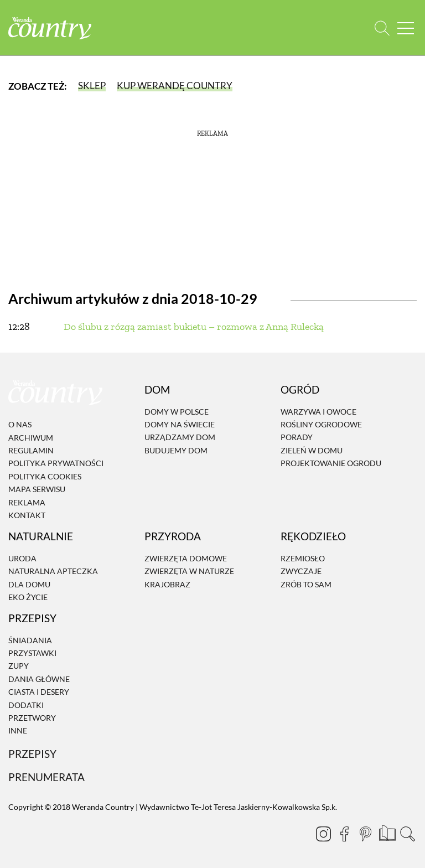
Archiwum (31, 438)
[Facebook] (344, 834)
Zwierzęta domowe (186, 558)
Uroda (22, 558)
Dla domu (29, 584)
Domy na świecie (180, 424)
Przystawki (32, 653)
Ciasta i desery (39, 692)
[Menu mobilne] (406, 28)
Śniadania (30, 640)
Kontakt (27, 515)
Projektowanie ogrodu (331, 463)
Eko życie (28, 597)
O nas (20, 424)
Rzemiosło (303, 558)
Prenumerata (46, 777)
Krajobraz (167, 584)
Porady (297, 438)
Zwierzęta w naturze (189, 571)
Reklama (27, 502)
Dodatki (26, 705)
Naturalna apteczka (53, 571)
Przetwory (32, 718)
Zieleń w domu (312, 450)
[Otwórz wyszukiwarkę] (382, 28)
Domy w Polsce (177, 412)
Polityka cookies (45, 476)
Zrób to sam (306, 584)
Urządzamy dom (180, 438)
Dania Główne (39, 679)
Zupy (19, 666)
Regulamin (31, 450)
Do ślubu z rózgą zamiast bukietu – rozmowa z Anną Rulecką (194, 327)
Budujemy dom (176, 450)
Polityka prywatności (56, 464)
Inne (18, 731)
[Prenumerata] (386, 832)
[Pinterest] (365, 834)
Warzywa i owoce (318, 412)
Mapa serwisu (37, 489)
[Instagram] (323, 834)
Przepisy (32, 754)
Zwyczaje (301, 571)
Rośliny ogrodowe (321, 424)
